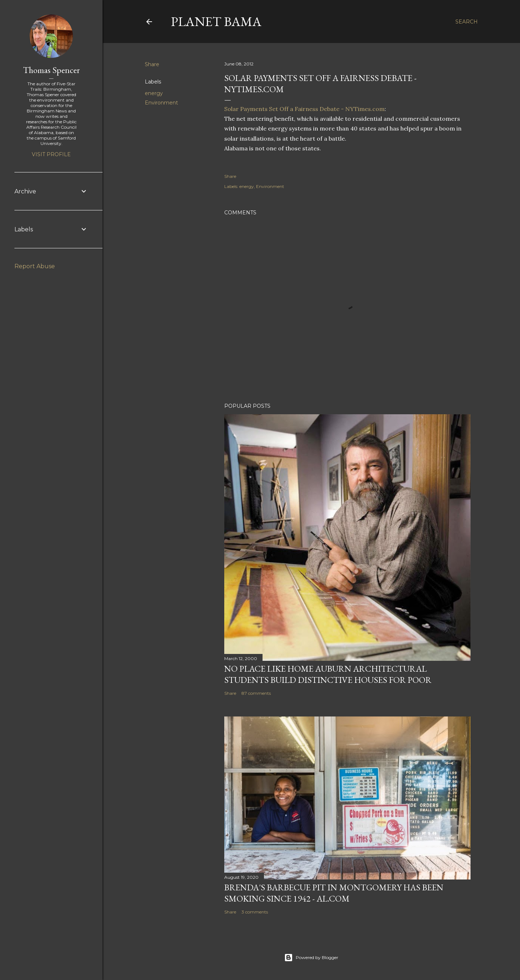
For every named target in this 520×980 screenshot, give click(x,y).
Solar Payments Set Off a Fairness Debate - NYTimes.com (304, 109)
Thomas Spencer (51, 70)
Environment (161, 103)
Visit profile (51, 154)
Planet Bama (216, 22)
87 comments (256, 693)
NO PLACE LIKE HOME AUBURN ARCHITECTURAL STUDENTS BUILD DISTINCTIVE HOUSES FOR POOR (328, 674)
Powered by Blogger (311, 958)
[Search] (467, 22)
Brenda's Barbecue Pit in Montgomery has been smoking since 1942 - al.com (334, 893)
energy (154, 93)
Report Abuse (35, 266)
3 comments (255, 912)
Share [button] (152, 64)
